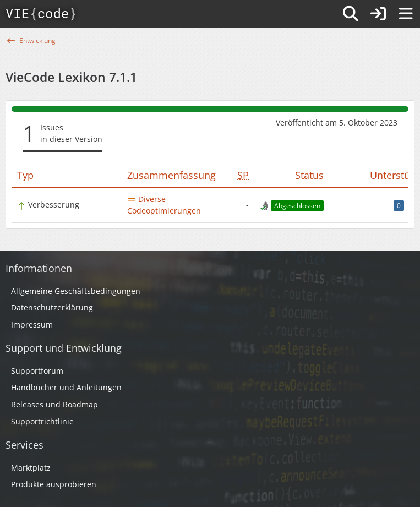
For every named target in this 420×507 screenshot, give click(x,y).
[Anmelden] (378, 14)
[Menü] (406, 14)
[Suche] (351, 14)
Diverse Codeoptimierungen (164, 205)
